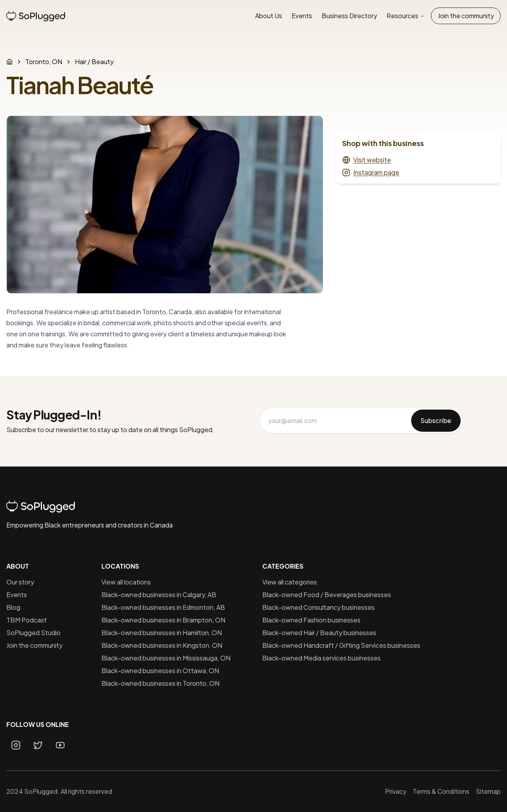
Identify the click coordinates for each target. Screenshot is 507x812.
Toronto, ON (44, 62)
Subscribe (436, 420)
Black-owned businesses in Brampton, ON (163, 620)
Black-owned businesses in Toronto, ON (160, 683)
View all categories (290, 582)
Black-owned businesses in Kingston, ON (162, 645)
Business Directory (349, 16)
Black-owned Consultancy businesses (318, 607)
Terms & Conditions (441, 791)
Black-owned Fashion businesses (311, 620)
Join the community (466, 16)
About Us (269, 16)
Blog (13, 607)
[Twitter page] (38, 745)
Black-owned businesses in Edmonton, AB (163, 607)
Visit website (367, 160)
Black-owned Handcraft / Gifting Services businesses (341, 645)
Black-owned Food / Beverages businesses (327, 595)
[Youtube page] (60, 745)
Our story (20, 582)
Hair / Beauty (94, 62)
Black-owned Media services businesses (321, 658)
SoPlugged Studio (33, 633)
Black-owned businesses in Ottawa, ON (160, 671)
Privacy (396, 791)
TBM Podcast (27, 620)
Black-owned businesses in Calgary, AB (159, 595)
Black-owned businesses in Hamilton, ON (162, 633)
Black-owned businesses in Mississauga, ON (166, 658)
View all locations (126, 582)
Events (302, 16)
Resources (406, 16)
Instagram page (371, 172)
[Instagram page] (16, 745)
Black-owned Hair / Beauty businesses (319, 633)
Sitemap (488, 791)
